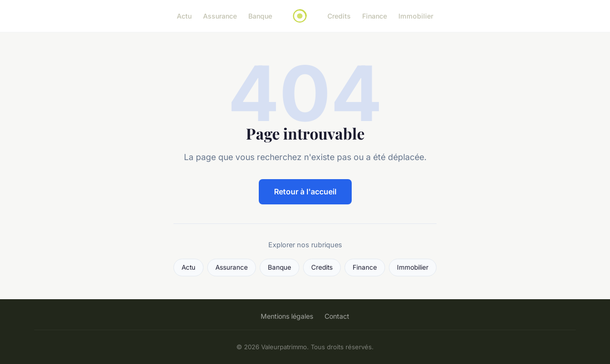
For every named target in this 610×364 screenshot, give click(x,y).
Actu (184, 16)
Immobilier (416, 16)
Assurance (220, 16)
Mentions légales (287, 316)
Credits (339, 16)
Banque (260, 16)
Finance (375, 16)
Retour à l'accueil (305, 192)
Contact (337, 316)
